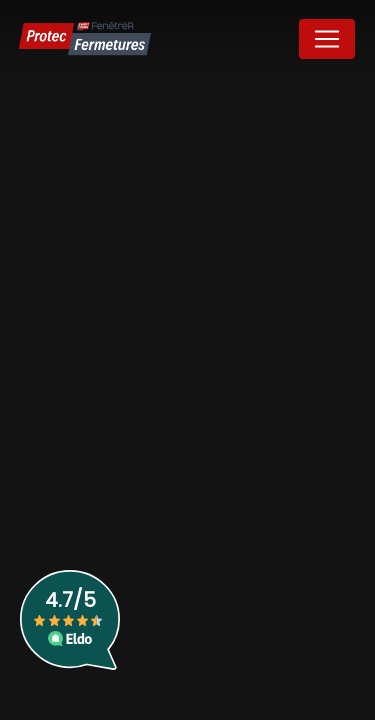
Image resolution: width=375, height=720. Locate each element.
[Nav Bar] (327, 39)
